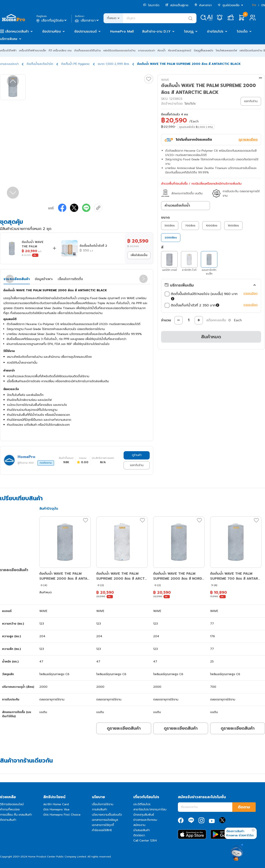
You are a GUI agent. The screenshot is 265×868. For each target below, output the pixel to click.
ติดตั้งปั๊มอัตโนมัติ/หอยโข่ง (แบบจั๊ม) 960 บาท (201, 296)
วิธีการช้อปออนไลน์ (12, 804)
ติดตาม (244, 807)
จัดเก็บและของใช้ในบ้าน (87, 50)
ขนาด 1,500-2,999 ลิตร (113, 64)
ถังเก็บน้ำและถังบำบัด (40, 64)
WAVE (165, 80)
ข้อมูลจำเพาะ (44, 279)
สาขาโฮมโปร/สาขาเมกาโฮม (150, 809)
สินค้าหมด (211, 337)
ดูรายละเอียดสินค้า (124, 728)
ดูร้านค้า (137, 455)
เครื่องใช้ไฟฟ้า (8, 50)
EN (263, 5)
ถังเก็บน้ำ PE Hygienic (75, 64)
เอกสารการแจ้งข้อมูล (105, 820)
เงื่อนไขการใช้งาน (103, 804)
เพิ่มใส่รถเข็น (139, 255)
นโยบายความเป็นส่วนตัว (107, 815)
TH (254, 5)
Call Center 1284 (145, 841)
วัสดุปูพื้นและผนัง (203, 50)
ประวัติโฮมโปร (142, 804)
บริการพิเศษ (9, 39)
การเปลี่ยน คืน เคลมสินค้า (16, 815)
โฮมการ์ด (151, 5)
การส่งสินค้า (99, 809)
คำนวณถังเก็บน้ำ (177, 206)
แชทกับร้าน (137, 465)
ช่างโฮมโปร (215, 31)
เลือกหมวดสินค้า (17, 31)
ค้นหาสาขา (203, 5)
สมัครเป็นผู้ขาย (177, 5)
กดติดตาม (46, 463)
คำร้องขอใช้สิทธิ (102, 830)
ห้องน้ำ (162, 50)
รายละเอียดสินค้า (17, 279)
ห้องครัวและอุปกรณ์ (180, 50)
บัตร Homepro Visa (56, 809)
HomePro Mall (122, 31)
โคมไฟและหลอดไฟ (226, 50)
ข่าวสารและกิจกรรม (145, 820)
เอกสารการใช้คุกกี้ (103, 825)
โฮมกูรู (189, 31)
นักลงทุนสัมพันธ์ (144, 815)
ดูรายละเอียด (248, 140)
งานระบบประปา (146, 50)
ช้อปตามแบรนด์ (86, 31)
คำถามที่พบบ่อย (10, 809)
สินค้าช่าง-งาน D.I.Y (156, 31)
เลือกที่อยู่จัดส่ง (52, 21)
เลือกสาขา (87, 21)
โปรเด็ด (242, 31)
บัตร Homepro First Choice (62, 815)
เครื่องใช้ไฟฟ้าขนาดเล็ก (33, 50)
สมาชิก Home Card (56, 804)
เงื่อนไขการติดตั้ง (70, 279)
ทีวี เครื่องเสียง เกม (60, 50)
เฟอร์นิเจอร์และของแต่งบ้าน (119, 50)
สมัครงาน (139, 825)
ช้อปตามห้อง (52, 31)
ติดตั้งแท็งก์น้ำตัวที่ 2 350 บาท (192, 305)
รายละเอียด (251, 293)
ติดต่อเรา (139, 835)
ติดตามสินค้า (8, 820)
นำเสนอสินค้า (142, 830)
